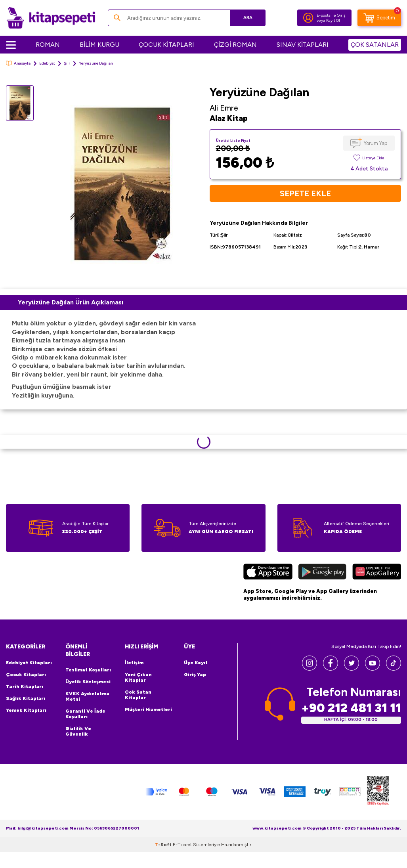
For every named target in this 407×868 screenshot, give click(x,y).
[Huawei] (377, 573)
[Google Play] (322, 573)
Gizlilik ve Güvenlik (78, 731)
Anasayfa (18, 63)
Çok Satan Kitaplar (138, 695)
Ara (248, 18)
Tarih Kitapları (25, 686)
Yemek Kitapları (26, 710)
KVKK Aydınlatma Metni (87, 696)
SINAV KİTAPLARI (303, 45)
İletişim (134, 663)
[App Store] (268, 573)
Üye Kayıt (196, 663)
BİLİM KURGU (99, 45)
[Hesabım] (308, 18)
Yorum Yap (375, 143)
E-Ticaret (182, 845)
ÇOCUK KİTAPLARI (166, 45)
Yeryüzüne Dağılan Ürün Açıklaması (71, 302)
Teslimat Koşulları (88, 670)
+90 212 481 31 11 (351, 708)
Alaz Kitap (229, 118)
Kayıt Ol (333, 20)
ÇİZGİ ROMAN (235, 45)
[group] (122, 184)
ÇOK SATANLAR (375, 45)
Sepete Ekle (305, 193)
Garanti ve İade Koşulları (85, 714)
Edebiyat (47, 63)
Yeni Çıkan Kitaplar (138, 677)
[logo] (51, 18)
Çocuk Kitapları (26, 675)
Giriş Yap (195, 675)
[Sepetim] (379, 18)
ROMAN (48, 45)
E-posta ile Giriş (331, 15)
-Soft (164, 845)
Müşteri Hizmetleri (148, 709)
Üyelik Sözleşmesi (88, 682)
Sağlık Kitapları (26, 698)
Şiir (67, 63)
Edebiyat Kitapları (29, 663)
